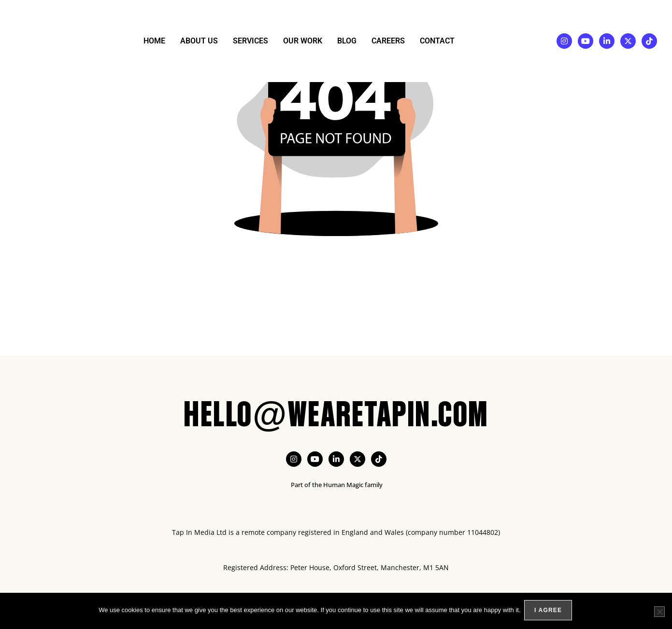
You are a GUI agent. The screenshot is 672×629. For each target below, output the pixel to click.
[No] (659, 612)
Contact (437, 41)
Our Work (303, 41)
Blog (347, 41)
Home (154, 41)
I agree (550, 612)
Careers (388, 41)
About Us (199, 41)
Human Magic (343, 485)
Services (250, 41)
